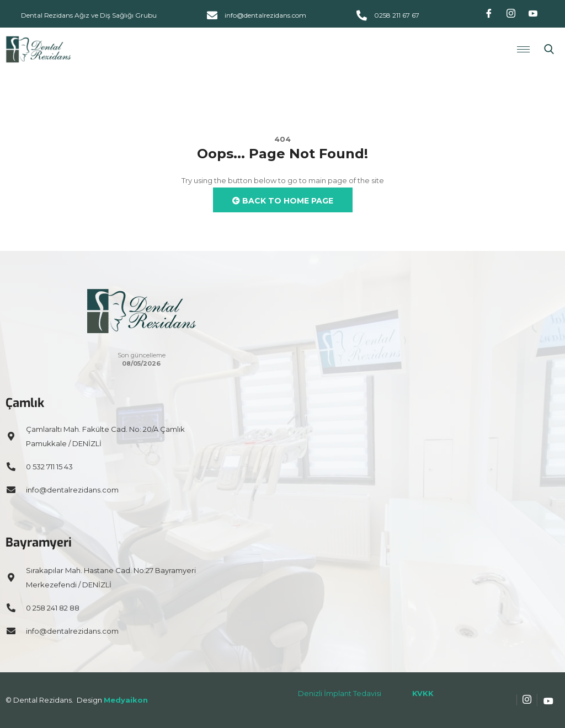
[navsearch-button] (549, 50)
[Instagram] (511, 14)
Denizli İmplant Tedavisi (340, 693)
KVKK (423, 693)
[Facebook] (489, 14)
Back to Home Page (283, 201)
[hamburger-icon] (523, 49)
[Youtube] (533, 14)
